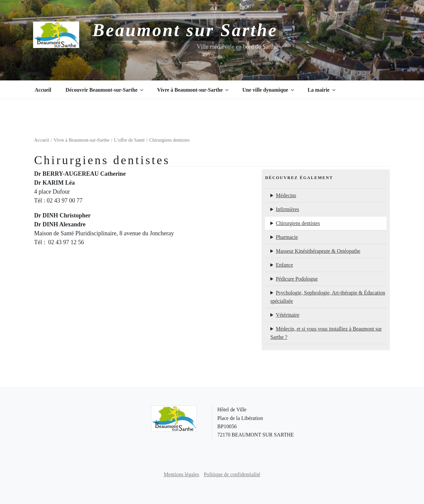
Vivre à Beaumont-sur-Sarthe (193, 90)
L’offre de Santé (129, 140)
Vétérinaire (288, 315)
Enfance (285, 265)
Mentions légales (181, 474)
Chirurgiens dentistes (298, 223)
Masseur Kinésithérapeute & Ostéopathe (318, 251)
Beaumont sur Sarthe (185, 30)
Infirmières (288, 209)
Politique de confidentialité (232, 474)
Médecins (286, 195)
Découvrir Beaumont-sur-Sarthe (105, 90)
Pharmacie (287, 237)
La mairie (322, 90)
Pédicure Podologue (297, 279)
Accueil (43, 90)
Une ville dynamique (268, 90)
